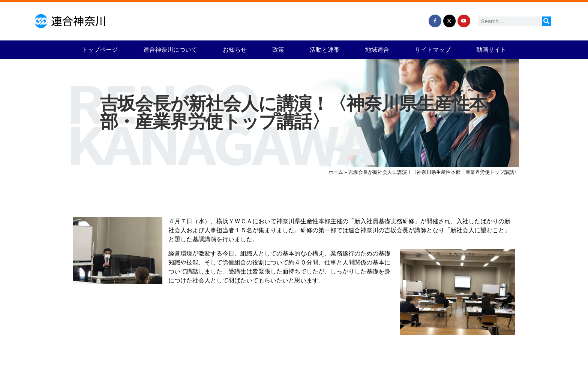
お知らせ (235, 50)
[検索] (547, 21)
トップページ (100, 50)
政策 (278, 50)
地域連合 (377, 50)
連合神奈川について (170, 50)
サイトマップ (433, 50)
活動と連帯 (325, 50)
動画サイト (491, 50)
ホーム (336, 172)
